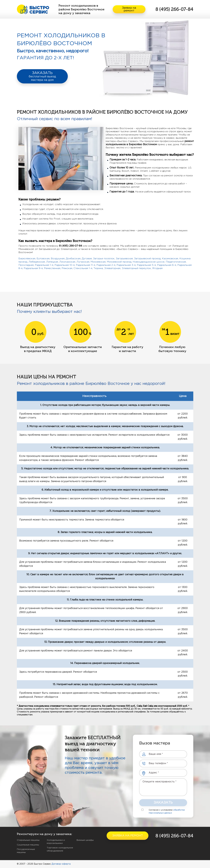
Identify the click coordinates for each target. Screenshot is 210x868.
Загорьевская (124, 259)
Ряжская (67, 268)
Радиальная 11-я (86, 265)
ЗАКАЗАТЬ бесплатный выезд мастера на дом (42, 76)
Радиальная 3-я (126, 265)
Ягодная (157, 268)
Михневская (98, 262)
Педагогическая (176, 262)
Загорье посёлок (104, 259)
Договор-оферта (61, 864)
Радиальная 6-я (167, 265)
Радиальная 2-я (106, 265)
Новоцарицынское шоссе (149, 262)
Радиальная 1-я (44, 265)
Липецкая (52, 262)
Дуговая (87, 259)
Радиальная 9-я (33, 268)
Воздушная (58, 259)
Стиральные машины (28, 840)
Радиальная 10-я (65, 265)
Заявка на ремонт (129, 9)
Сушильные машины (28, 845)
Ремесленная (52, 268)
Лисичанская (67, 262)
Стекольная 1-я (83, 268)
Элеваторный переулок (136, 268)
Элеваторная (112, 268)
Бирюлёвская (27, 259)
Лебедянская (37, 262)
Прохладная (26, 265)
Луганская (83, 262)
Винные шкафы (85, 840)
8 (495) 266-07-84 (174, 9)
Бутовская (43, 259)
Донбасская (73, 259)
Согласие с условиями (161, 810)
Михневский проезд (119, 262)
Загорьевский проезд (147, 259)
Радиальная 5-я (146, 265)
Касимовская (170, 259)
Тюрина (98, 268)
